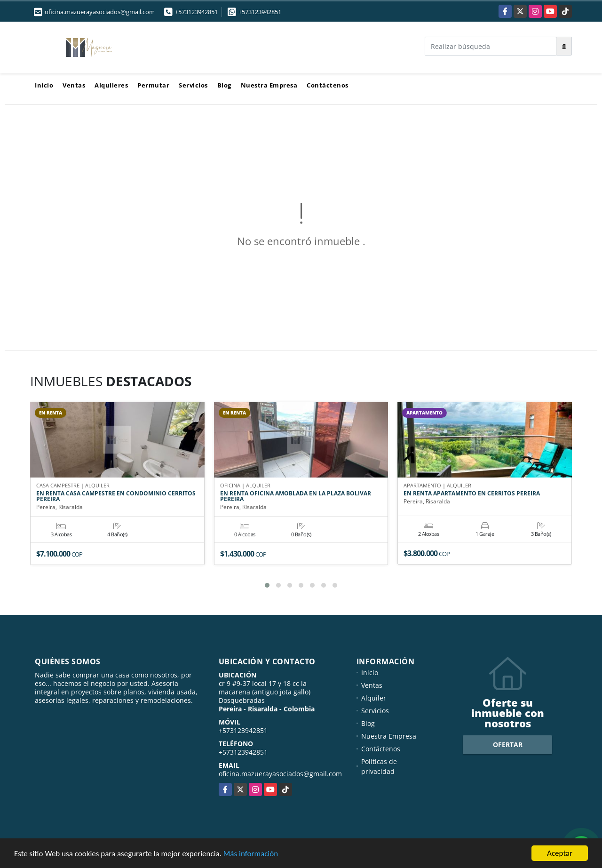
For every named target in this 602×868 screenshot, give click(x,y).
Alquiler (374, 698)
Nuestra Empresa (269, 85)
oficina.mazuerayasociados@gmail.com (280, 774)
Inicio (44, 85)
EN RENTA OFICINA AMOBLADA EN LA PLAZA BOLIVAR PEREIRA (296, 496)
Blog (224, 85)
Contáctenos (328, 85)
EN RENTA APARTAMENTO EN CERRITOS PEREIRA (472, 494)
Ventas (74, 85)
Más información (251, 854)
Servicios (193, 85)
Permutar (153, 85)
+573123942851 (196, 12)
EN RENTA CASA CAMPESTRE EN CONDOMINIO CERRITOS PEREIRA (116, 496)
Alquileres (111, 85)
